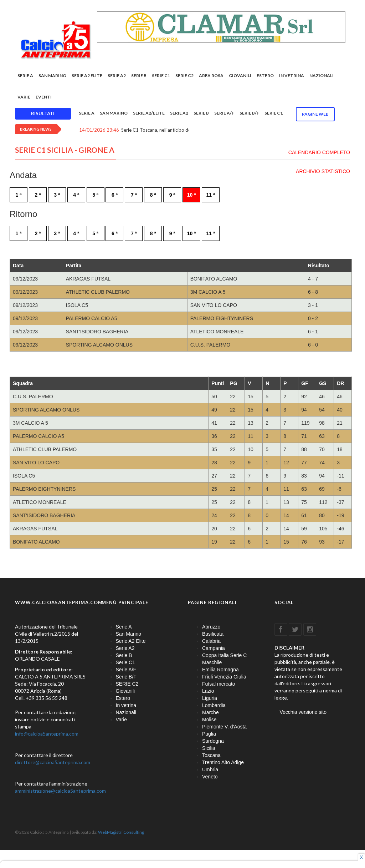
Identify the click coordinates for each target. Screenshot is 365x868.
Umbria (210, 769)
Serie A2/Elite (149, 113)
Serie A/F (224, 113)
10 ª (192, 195)
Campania (214, 648)
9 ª (172, 195)
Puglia (209, 734)
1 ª (19, 195)
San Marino (52, 75)
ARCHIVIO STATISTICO (323, 171)
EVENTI (44, 97)
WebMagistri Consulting (121, 832)
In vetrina (292, 75)
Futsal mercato (219, 684)
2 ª (38, 195)
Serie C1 (161, 75)
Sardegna (213, 741)
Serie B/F (249, 113)
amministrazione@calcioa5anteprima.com (60, 791)
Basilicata (213, 634)
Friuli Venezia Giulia (224, 677)
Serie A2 (117, 75)
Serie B (139, 75)
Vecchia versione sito (303, 712)
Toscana (211, 755)
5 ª (95, 195)
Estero (265, 75)
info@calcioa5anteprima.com (47, 734)
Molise (209, 720)
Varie (24, 97)
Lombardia (214, 705)
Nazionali (322, 75)
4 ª (76, 195)
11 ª (211, 195)
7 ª (134, 195)
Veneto (210, 777)
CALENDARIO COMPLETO (319, 152)
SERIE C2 (184, 75)
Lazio (208, 691)
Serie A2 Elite (87, 75)
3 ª (57, 195)
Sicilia (209, 748)
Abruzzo (211, 627)
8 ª (153, 195)
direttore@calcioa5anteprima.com (53, 762)
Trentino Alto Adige (223, 762)
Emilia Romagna (220, 670)
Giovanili (240, 75)
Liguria (210, 698)
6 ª (115, 195)
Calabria (211, 641)
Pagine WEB (315, 114)
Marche (210, 712)
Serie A (25, 75)
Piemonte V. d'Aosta (224, 727)
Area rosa (211, 75)
